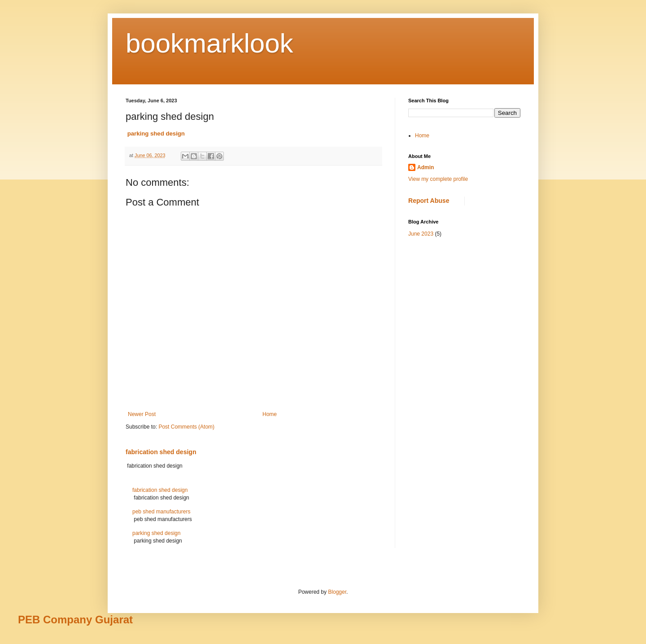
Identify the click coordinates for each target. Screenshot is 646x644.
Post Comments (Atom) (186, 427)
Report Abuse (429, 201)
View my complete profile (438, 179)
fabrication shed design (161, 452)
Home (270, 414)
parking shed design (156, 533)
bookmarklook (210, 43)
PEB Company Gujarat (75, 620)
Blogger (337, 592)
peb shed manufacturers (161, 512)
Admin (426, 167)
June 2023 (421, 234)
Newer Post (142, 414)
